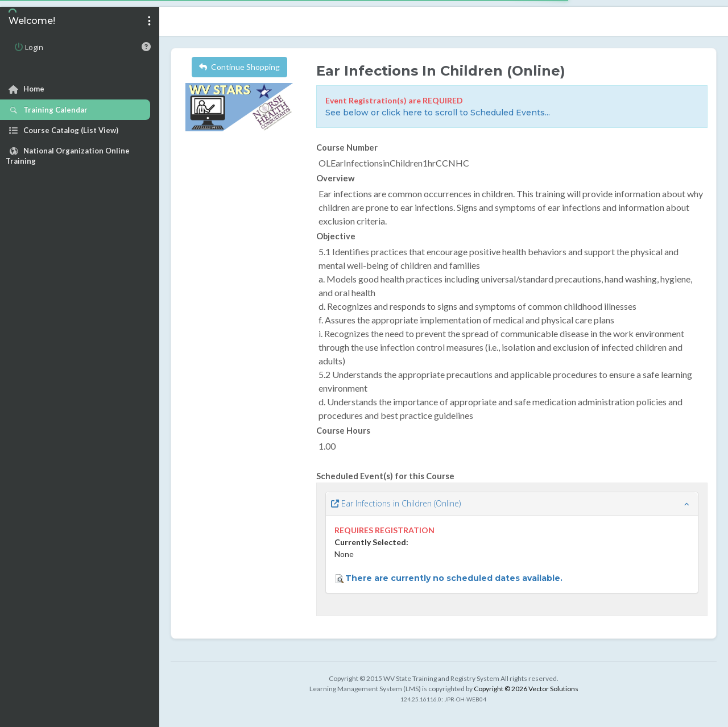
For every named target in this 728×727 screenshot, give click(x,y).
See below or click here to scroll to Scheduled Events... (438, 113)
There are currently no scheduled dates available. (454, 578)
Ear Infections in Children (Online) (396, 503)
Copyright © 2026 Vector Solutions (526, 689)
